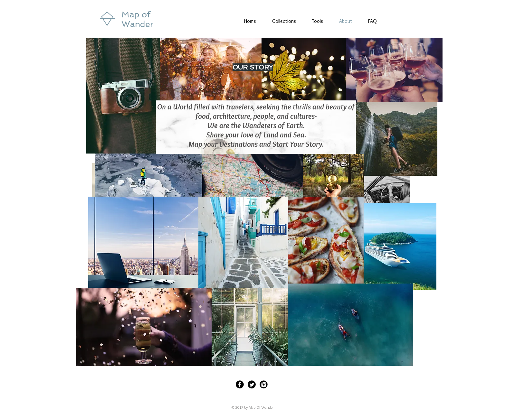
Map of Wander (137, 19)
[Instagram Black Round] (264, 384)
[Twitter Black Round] (252, 384)
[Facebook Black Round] (240, 384)
